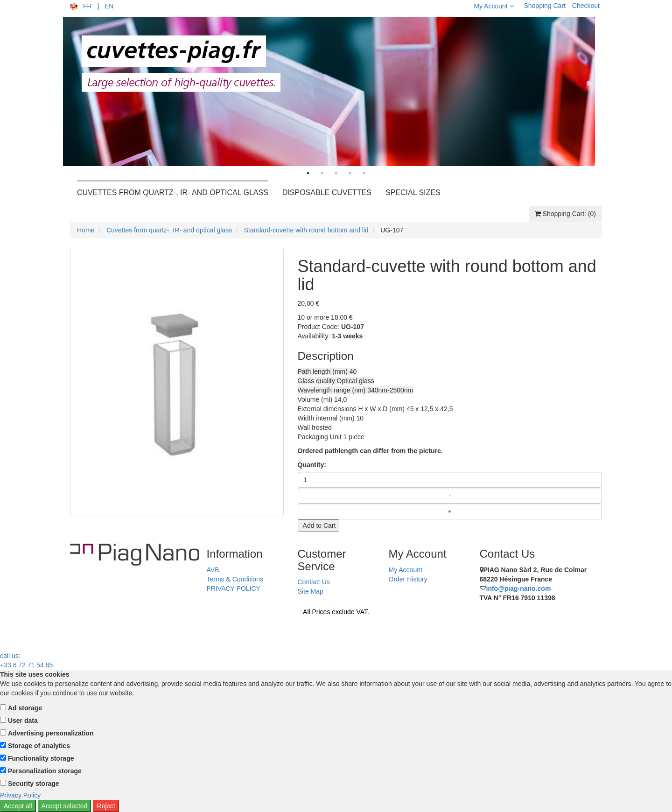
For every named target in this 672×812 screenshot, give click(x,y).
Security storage (34, 784)
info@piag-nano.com (519, 588)
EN (109, 6)
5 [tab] (364, 173)
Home (86, 230)
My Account (493, 6)
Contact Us (314, 582)
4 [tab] (350, 173)
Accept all (18, 806)
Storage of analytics (39, 746)
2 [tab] (322, 173)
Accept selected (65, 806)
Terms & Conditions (235, 579)
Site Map (311, 591)
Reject (106, 806)
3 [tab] (336, 173)
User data (23, 721)
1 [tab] (308, 173)
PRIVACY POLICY (234, 588)
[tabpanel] (336, 91)
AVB (213, 570)
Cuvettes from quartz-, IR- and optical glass (169, 230)
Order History (408, 579)
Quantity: (312, 465)
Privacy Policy (20, 795)
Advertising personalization (51, 733)
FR (87, 6)
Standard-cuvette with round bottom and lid (306, 230)
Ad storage (25, 708)
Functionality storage (41, 758)
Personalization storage (45, 771)
